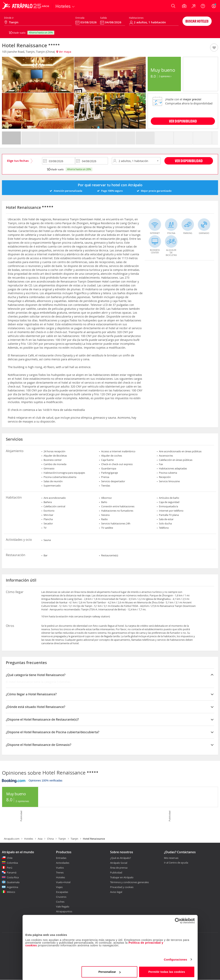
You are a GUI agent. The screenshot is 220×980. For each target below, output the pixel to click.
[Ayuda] (203, 6)
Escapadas (62, 892)
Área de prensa (119, 868)
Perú (10, 868)
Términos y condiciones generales (129, 882)
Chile (10, 858)
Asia (40, 839)
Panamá (12, 872)
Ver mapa (64, 52)
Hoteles (29, 839)
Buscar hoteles (197, 21)
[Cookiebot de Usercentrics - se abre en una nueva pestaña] (178, 920)
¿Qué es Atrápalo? (121, 858)
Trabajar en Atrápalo (122, 877)
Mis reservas (171, 858)
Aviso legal (116, 892)
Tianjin (62, 839)
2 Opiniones (165, 76)
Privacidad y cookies (122, 887)
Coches (60, 902)
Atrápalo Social (119, 863)
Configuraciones (175, 959)
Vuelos (60, 868)
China (50, 839)
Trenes (60, 872)
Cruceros (61, 897)
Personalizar (110, 971)
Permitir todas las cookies (167, 971)
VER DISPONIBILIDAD (183, 121)
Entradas (61, 858)
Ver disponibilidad (189, 161)
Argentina (12, 887)
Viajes (59, 887)
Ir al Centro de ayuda (176, 863)
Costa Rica (13, 877)
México (11, 892)
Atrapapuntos (64, 911)
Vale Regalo (63, 906)
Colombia (12, 863)
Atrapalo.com (12, 839)
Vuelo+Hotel (63, 882)
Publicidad (116, 872)
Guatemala (13, 882)
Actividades (63, 863)
